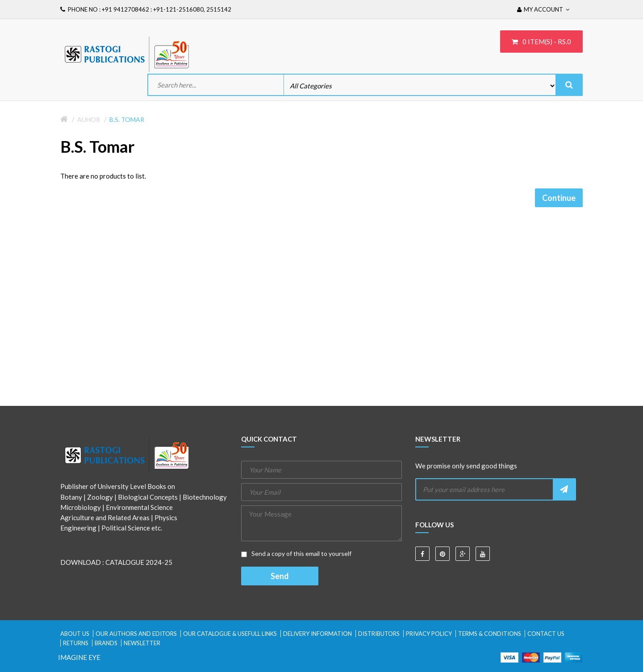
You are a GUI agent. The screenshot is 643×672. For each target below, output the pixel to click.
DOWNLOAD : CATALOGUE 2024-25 (116, 562)
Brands (106, 643)
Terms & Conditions (490, 634)
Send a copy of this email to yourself (296, 553)
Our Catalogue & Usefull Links (230, 634)
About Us (75, 634)
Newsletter (142, 643)
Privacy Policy (429, 634)
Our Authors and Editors (136, 634)
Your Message (321, 523)
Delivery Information (317, 634)
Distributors (379, 634)
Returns (76, 643)
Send (280, 576)
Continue (559, 198)
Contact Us (546, 634)
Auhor (89, 119)
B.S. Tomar (127, 119)
